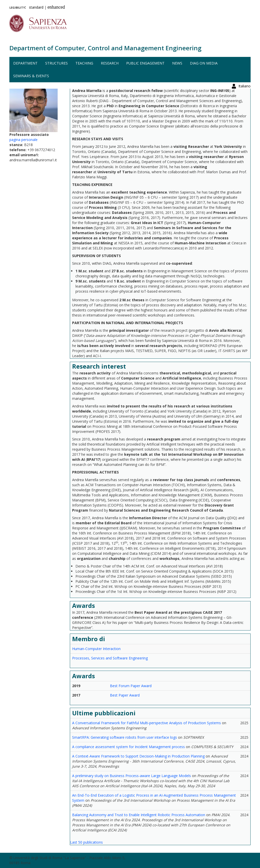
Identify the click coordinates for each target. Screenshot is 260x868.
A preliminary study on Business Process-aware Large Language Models (132, 776)
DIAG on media (204, 63)
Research (110, 63)
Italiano (245, 6)
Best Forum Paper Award (131, 686)
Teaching (84, 63)
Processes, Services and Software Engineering (110, 658)
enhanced (56, 7)
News (177, 63)
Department (25, 63)
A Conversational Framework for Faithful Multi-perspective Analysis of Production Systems (147, 723)
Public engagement (145, 63)
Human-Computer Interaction (96, 649)
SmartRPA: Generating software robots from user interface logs (125, 737)
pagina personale (23, 140)
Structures (56, 63)
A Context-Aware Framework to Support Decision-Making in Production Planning (138, 756)
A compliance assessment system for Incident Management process (128, 747)
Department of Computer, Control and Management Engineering (105, 48)
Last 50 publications (86, 842)
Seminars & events (31, 76)
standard (36, 7)
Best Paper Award (125, 695)
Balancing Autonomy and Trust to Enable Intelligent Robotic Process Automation (139, 815)
